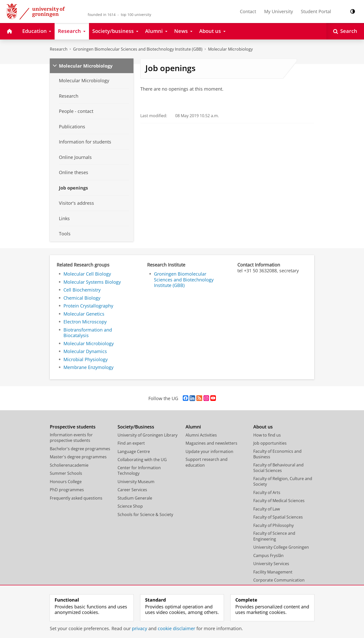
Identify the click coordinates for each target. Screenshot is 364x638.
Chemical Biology (82, 298)
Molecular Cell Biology (87, 274)
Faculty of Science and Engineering (274, 536)
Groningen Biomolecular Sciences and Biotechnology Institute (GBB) (138, 49)
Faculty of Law (267, 509)
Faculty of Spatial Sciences (278, 517)
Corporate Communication (279, 580)
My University (279, 11)
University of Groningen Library (147, 435)
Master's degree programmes (78, 457)
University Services (271, 564)
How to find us (267, 435)
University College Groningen (281, 547)
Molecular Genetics (84, 314)
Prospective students (73, 427)
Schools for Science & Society (145, 514)
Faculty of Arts (267, 492)
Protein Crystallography (88, 306)
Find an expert (131, 443)
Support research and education (207, 462)
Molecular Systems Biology (92, 282)
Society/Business (136, 427)
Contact (248, 11)
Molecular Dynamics (85, 351)
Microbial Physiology (86, 359)
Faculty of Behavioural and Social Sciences (278, 468)
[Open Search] (345, 31)
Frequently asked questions (76, 498)
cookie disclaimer (176, 628)
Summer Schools (66, 473)
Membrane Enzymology (88, 367)
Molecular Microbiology (230, 49)
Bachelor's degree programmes (80, 449)
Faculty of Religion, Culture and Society (283, 481)
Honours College (66, 482)
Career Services (132, 490)
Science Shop (130, 506)
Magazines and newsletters (211, 443)
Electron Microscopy (85, 322)
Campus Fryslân (268, 555)
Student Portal (316, 11)
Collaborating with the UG (142, 460)
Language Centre (134, 451)
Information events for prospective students (71, 438)
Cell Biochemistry (82, 290)
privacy (140, 628)
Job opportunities (270, 443)
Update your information (209, 451)
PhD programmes (67, 490)
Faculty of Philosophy (274, 525)
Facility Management (273, 572)
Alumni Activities (201, 435)
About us (263, 427)
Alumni (193, 427)
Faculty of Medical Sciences (279, 501)
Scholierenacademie (69, 465)
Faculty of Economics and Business (277, 454)
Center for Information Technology (139, 471)
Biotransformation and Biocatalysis (88, 333)
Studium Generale (135, 498)
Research (59, 49)
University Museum (136, 482)
